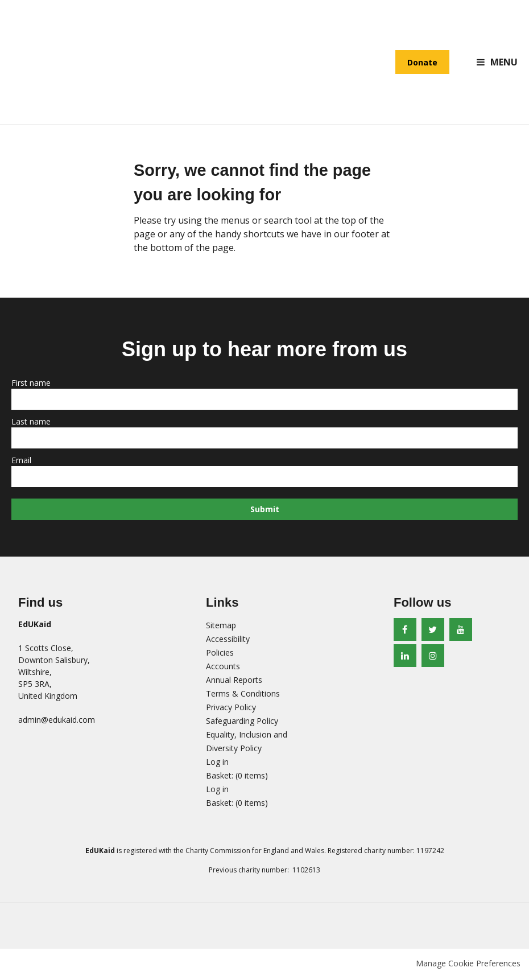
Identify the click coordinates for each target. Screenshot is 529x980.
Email (22, 461)
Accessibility (228, 641)
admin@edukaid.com (57, 722)
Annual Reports (234, 682)
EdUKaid (63, 63)
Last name (32, 423)
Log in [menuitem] (217, 764)
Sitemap (221, 627)
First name (32, 384)
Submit (265, 511)
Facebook (405, 632)
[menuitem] (237, 778)
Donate (422, 63)
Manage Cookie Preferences (468, 965)
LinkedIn (405, 658)
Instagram (433, 658)
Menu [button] (504, 63)
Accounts (223, 668)
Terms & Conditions (243, 696)
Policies (220, 655)
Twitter (433, 632)
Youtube (461, 632)
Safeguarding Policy (242, 723)
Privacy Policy (231, 709)
